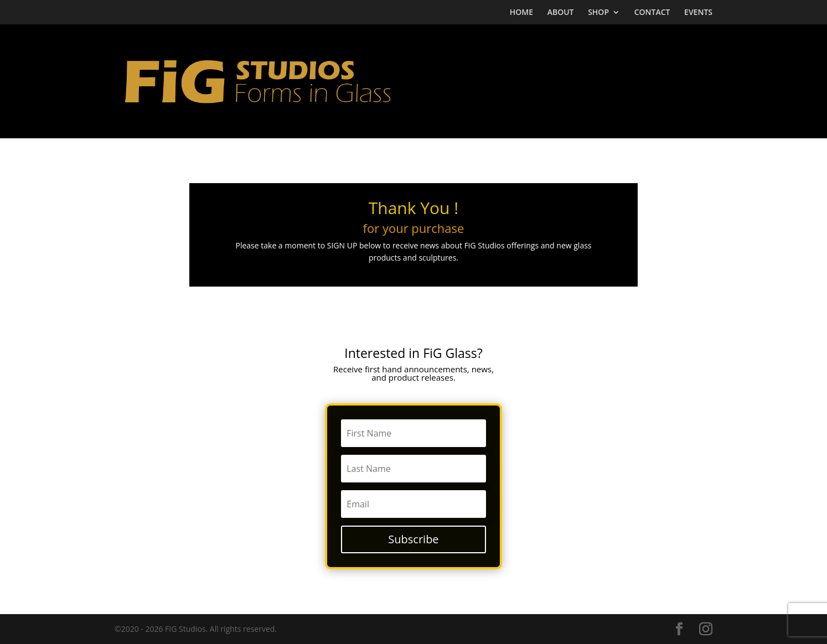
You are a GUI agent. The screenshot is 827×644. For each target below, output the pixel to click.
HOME (521, 13)
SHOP (598, 13)
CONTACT (652, 13)
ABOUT (561, 13)
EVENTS (698, 13)
